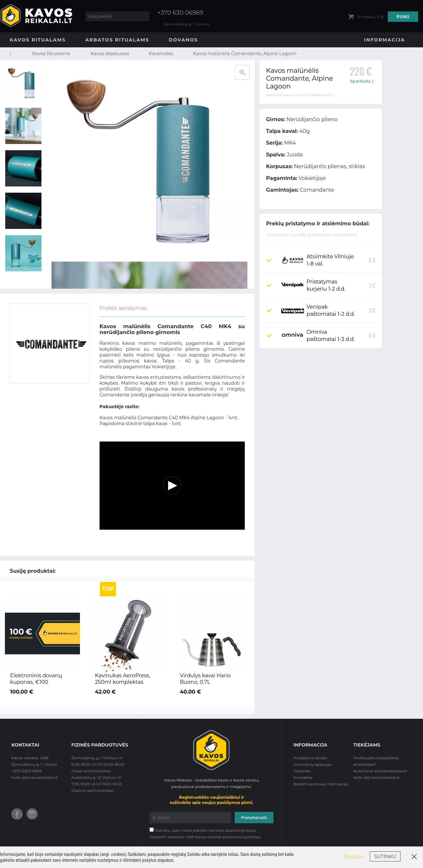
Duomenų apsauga (312, 764)
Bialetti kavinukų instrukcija (321, 784)
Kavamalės (161, 54)
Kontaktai (303, 777)
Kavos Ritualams (38, 40)
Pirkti (403, 17)
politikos (252, 837)
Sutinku (385, 856)
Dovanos (183, 40)
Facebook (17, 814)
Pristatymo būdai (310, 758)
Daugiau (354, 857)
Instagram (32, 814)
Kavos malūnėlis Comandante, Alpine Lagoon (245, 54)
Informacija (384, 40)
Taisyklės (302, 771)
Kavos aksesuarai (110, 54)
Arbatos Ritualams (117, 40)
